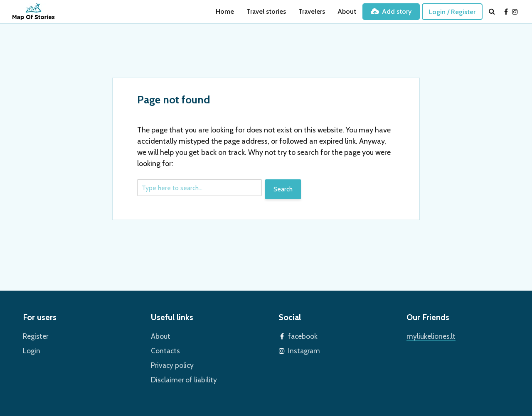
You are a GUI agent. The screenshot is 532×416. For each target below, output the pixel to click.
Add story (391, 11)
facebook (301, 336)
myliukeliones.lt (429, 336)
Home (225, 11)
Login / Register (452, 12)
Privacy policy (170, 363)
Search (283, 189)
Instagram (302, 349)
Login (31, 349)
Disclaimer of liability (180, 377)
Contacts (164, 349)
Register (35, 336)
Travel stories (266, 11)
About (347, 11)
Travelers (312, 11)
